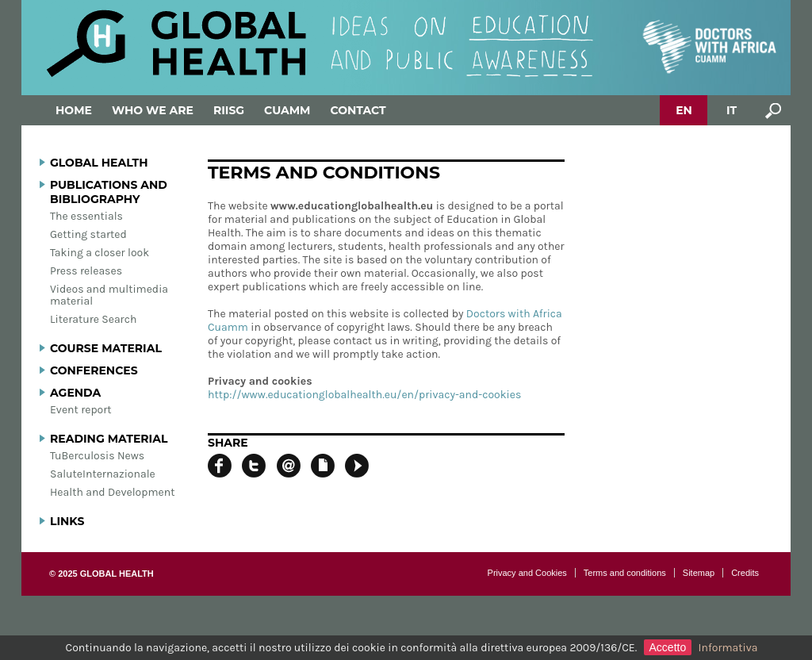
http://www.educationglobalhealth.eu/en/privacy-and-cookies (364, 395)
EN (684, 110)
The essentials (86, 216)
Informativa (728, 648)
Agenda (75, 393)
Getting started (88, 234)
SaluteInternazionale (103, 474)
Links (67, 521)
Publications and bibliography (109, 192)
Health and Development (112, 492)
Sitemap (699, 573)
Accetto (668, 647)
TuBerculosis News (97, 456)
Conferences (94, 370)
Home (74, 110)
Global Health (99, 163)
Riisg (229, 110)
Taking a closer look (100, 253)
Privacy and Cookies (527, 573)
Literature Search (93, 319)
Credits (745, 573)
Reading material (109, 439)
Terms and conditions (625, 573)
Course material (106, 348)
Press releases (86, 271)
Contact (358, 110)
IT (732, 110)
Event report (81, 410)
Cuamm (287, 110)
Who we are (153, 110)
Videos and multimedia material (109, 295)
